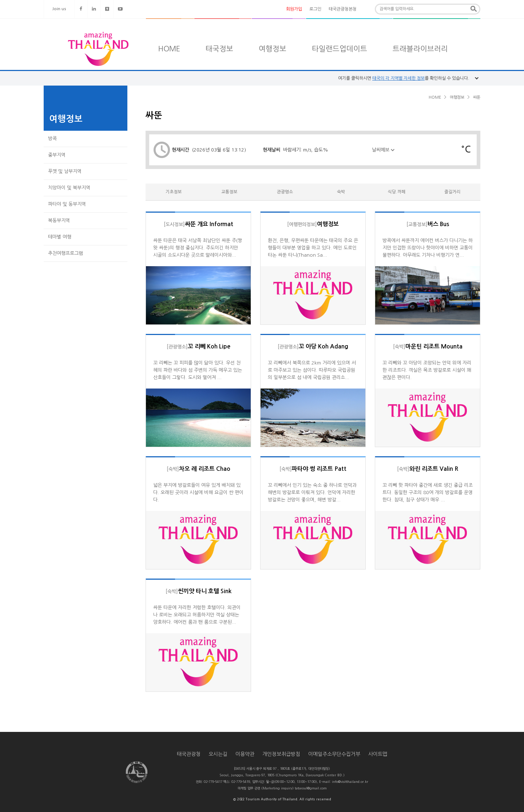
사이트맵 (378, 754)
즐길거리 (452, 192)
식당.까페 (397, 192)
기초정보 (174, 192)
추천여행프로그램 (65, 253)
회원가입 (294, 9)
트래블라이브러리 (420, 49)
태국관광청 (189, 754)
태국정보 (219, 49)
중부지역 (57, 155)
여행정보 (273, 49)
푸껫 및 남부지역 (65, 171)
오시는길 (218, 754)
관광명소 (285, 192)
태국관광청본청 (343, 9)
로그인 (315, 9)
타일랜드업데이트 (340, 49)
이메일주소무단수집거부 (334, 754)
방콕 (52, 139)
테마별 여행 (60, 237)
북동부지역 (59, 220)
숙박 (341, 192)
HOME (169, 49)
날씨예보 (383, 154)
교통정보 (229, 192)
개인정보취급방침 (281, 754)
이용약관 (245, 754)
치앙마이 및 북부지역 (69, 188)
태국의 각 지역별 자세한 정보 (398, 78)
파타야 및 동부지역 (67, 204)
